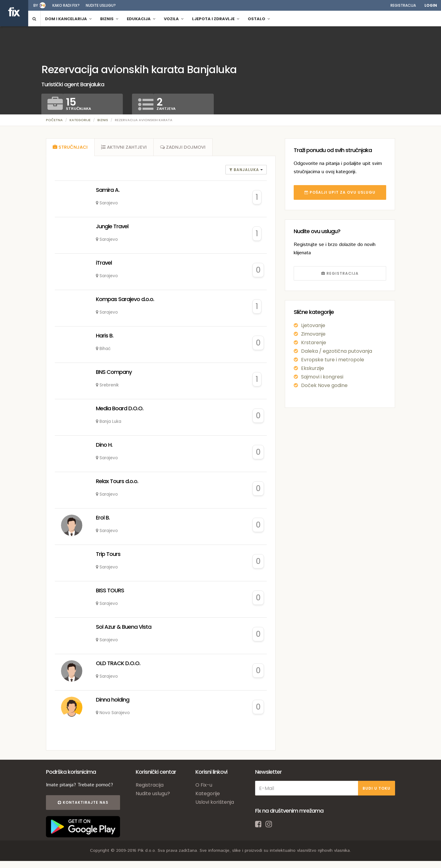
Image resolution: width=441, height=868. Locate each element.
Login (431, 5)
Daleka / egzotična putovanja (337, 351)
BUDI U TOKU (377, 790)
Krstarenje (314, 343)
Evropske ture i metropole (333, 360)
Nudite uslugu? (101, 5)
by (36, 5)
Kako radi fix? (66, 5)
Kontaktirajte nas (82, 804)
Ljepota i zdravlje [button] (216, 19)
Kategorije (80, 120)
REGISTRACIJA (340, 273)
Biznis (103, 120)
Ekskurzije (313, 368)
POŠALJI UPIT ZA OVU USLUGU (340, 192)
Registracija (403, 5)
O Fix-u (204, 786)
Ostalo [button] (259, 19)
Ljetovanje (313, 325)
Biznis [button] (109, 19)
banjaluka (245, 171)
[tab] (70, 148)
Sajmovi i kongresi (322, 377)
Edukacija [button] (141, 19)
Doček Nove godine (324, 385)
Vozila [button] (174, 19)
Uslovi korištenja (215, 804)
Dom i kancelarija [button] (68, 19)
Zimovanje (313, 334)
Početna (54, 120)
